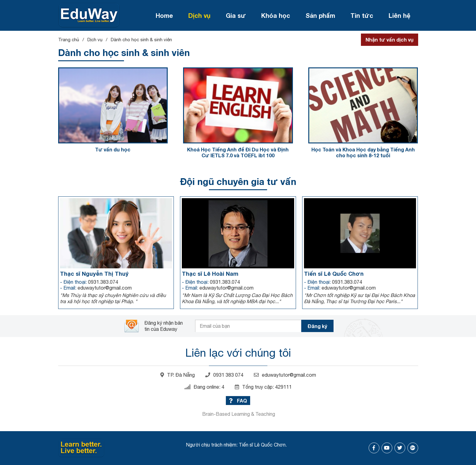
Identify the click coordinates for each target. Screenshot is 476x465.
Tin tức (362, 15)
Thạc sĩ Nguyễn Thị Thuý (94, 274)
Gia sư (236, 15)
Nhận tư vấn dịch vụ (390, 40)
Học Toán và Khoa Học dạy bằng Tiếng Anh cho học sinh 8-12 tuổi (363, 152)
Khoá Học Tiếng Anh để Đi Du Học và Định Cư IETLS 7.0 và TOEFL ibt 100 (238, 152)
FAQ (238, 401)
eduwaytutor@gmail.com (285, 375)
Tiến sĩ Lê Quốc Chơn (334, 274)
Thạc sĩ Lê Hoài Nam (210, 274)
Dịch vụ (199, 15)
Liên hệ (400, 15)
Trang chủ (69, 40)
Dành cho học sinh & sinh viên (141, 40)
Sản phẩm (320, 15)
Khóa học (276, 15)
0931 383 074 (224, 375)
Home (164, 15)
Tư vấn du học (113, 149)
